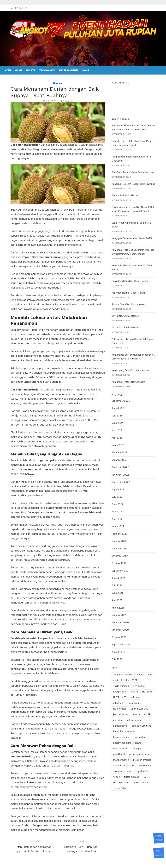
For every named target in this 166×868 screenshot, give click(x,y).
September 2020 (123, 643)
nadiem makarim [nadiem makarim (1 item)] (140, 730)
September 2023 (123, 400)
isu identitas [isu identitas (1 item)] (152, 696)
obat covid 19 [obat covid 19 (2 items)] (123, 736)
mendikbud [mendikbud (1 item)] (122, 730)
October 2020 (121, 636)
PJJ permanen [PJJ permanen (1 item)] (149, 742)
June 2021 (120, 592)
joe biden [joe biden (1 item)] (142, 708)
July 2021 (119, 584)
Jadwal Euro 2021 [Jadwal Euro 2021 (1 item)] (125, 702)
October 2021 (121, 562)
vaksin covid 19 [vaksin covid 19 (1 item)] (124, 770)
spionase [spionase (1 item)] (138, 753)
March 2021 (120, 607)
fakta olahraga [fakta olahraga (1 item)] (152, 679)
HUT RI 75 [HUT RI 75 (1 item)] (121, 690)
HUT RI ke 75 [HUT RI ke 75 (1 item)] (137, 690)
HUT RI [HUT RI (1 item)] (153, 685)
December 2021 (122, 547)
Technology (47, 71)
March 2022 (120, 525)
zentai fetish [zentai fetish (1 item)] (143, 770)
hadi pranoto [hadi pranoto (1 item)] (138, 685)
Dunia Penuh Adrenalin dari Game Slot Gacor (137, 225)
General (55, 83)
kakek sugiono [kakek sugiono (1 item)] (123, 713)
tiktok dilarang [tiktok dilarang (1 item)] (148, 759)
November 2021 (122, 555)
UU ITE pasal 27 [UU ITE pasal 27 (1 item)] (135, 764)
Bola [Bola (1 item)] (153, 673)
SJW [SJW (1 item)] (156, 747)
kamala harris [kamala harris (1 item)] (142, 713)
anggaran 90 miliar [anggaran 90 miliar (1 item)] (125, 673)
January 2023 (122, 459)
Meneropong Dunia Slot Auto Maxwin (133, 369)
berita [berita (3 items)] (143, 673)
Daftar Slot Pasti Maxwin (127, 326)
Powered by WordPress (92, 861)
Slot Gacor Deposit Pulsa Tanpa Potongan (136, 175)
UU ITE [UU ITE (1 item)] (119, 764)
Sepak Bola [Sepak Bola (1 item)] (144, 747)
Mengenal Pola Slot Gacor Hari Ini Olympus (136, 187)
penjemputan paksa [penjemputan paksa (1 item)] (126, 742)
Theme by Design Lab (120, 861)
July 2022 (119, 496)
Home (8, 71)
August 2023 (121, 407)
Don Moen (49, 101)
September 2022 (123, 481)
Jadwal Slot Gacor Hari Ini (127, 198)
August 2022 (121, 488)
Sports (30, 71)
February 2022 (122, 533)
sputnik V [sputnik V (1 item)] (121, 759)
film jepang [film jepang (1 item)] (121, 685)
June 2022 (120, 503)
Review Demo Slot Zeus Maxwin (130, 303)
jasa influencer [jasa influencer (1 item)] (146, 702)
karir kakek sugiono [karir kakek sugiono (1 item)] (126, 719)
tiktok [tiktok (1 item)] (133, 759)
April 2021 (119, 599)
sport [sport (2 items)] (150, 753)
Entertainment (69, 71)
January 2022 (122, 540)
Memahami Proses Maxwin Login (131, 381)
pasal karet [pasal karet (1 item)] (154, 736)
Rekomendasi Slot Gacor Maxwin (131, 292)
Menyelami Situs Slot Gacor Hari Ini (132, 280)
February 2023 (122, 451)
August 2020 (121, 651)
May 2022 (119, 510)
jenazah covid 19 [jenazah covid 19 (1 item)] (124, 708)
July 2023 (119, 414)
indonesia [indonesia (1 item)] (153, 690)
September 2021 (123, 569)
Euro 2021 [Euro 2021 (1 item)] (134, 679)
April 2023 (119, 437)
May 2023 (119, 429)
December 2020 (123, 621)
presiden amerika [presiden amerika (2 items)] (125, 747)
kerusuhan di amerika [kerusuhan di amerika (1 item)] (127, 725)
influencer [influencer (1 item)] (121, 696)
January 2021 (121, 614)
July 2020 (119, 658)
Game (18, 71)
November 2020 (123, 629)
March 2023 (120, 444)
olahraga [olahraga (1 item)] (139, 736)
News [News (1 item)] (157, 730)
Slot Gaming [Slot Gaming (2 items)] (122, 753)
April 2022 (119, 518)
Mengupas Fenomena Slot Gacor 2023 (134, 237)
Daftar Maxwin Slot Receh (128, 315)
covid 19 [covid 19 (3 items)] (120, 679)
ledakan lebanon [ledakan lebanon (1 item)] (151, 725)
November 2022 (123, 474)
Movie (86, 71)
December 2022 (123, 466)
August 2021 (121, 577)
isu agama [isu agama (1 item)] (136, 696)
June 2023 (120, 422)
